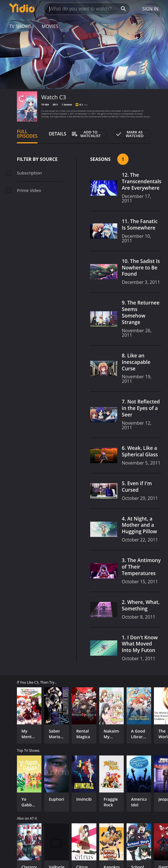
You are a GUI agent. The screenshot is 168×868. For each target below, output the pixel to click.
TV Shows (20, 26)
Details (58, 134)
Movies (50, 26)
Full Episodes (27, 134)
